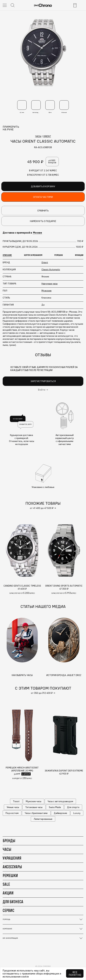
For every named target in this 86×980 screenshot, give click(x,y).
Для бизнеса (13, 902)
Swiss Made (55, 807)
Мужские (47, 291)
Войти (42, 390)
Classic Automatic (51, 269)
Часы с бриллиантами (36, 813)
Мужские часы (34, 801)
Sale (6, 884)
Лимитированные (43, 819)
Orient (45, 262)
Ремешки (10, 875)
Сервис (8, 910)
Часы (7, 849)
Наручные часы (50, 284)
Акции (8, 893)
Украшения (12, 858)
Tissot (16, 801)
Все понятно (75, 973)
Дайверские (60, 813)
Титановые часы (34, 807)
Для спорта (73, 807)
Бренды (9, 841)
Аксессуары (12, 867)
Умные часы (13, 807)
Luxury (77, 813)
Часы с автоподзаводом (60, 801)
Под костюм (12, 813)
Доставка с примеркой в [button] (22, 233)
